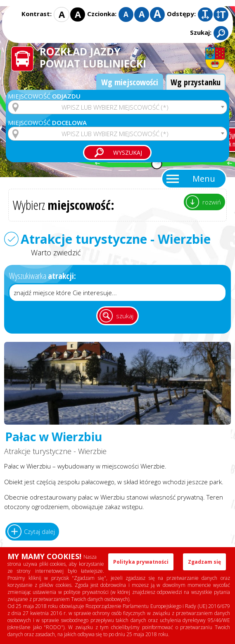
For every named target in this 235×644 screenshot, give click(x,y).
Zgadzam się (204, 562)
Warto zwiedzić (56, 252)
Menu (204, 179)
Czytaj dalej (39, 531)
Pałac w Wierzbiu (53, 437)
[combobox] (117, 107)
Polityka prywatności (141, 562)
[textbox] (117, 107)
